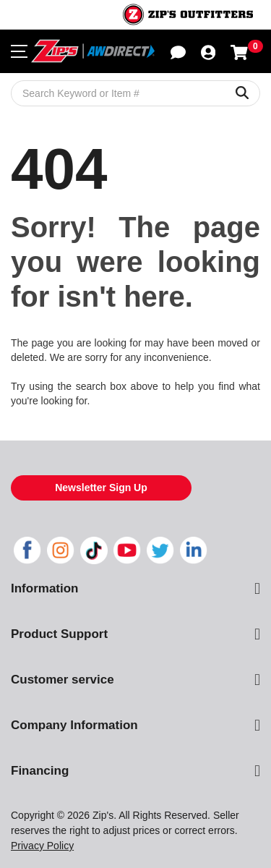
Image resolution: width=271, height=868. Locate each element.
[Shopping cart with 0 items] (239, 51)
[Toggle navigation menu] (19, 51)
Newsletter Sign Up (101, 488)
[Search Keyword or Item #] (135, 93)
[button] (178, 51)
